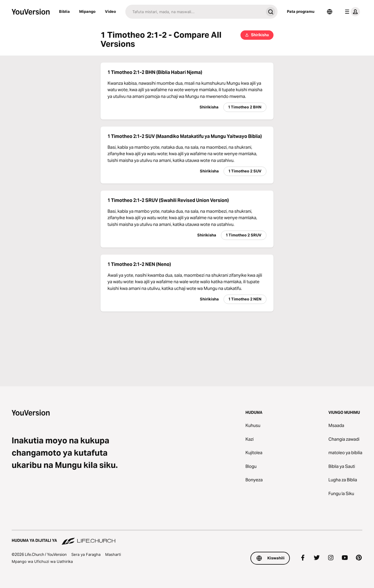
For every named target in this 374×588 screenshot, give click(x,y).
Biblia (64, 11)
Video (110, 11)
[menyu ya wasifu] (351, 12)
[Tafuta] (194, 12)
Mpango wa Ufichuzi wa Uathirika (42, 561)
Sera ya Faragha (86, 554)
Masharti (113, 554)
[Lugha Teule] (330, 12)
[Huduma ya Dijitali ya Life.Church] (187, 538)
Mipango (87, 11)
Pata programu (301, 11)
